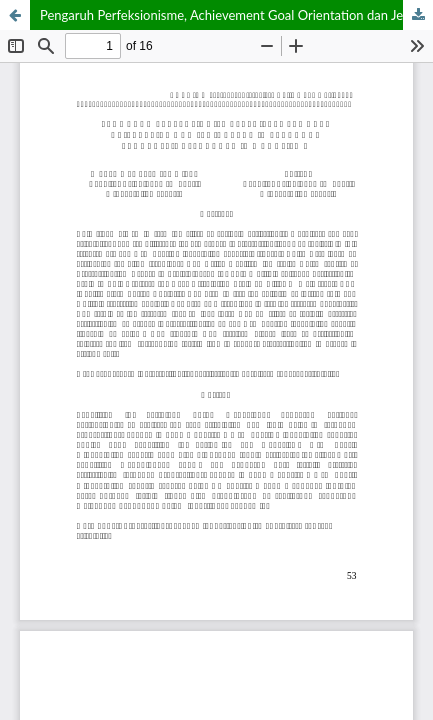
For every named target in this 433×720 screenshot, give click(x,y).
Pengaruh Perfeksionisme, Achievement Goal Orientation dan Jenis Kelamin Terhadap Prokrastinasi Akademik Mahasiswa (236, 15)
